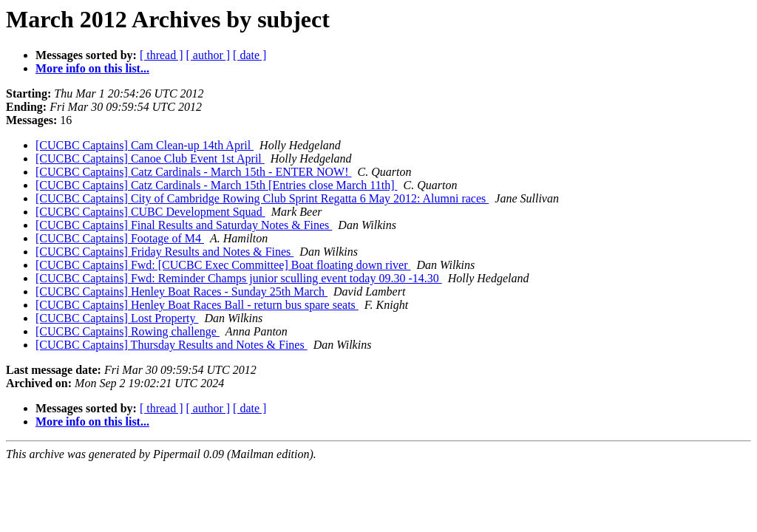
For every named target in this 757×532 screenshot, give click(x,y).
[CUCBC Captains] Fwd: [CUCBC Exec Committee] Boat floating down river (223, 265)
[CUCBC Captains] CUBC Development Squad (150, 212)
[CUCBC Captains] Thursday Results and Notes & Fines (172, 345)
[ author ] (208, 55)
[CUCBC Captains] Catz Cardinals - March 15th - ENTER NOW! (193, 172)
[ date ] (249, 55)
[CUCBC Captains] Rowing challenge (128, 331)
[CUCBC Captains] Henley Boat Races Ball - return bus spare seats (197, 305)
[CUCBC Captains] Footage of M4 (120, 238)
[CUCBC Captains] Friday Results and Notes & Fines (164, 252)
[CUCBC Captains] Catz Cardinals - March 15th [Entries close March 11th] (217, 185)
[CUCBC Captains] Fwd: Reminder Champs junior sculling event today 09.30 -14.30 (239, 278)
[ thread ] (162, 55)
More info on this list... (92, 68)
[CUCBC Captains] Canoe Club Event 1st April (150, 158)
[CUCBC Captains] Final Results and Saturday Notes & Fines (184, 225)
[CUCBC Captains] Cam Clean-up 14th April (145, 145)
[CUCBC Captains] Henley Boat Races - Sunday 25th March (181, 291)
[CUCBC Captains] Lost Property (117, 318)
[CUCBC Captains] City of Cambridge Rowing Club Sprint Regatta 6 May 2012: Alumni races (262, 198)
